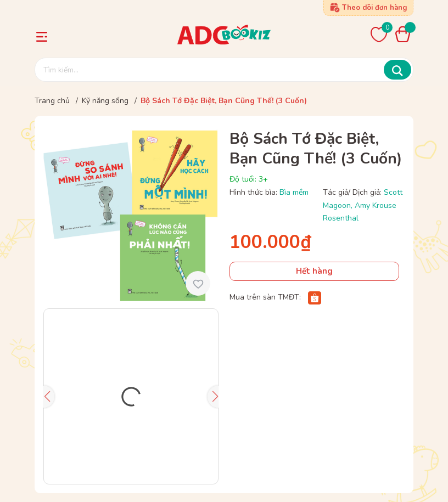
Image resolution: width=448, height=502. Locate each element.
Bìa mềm (294, 192)
